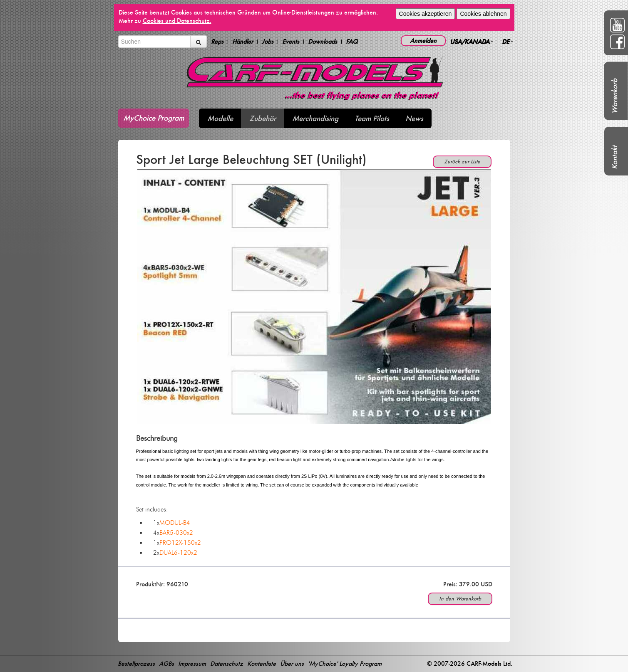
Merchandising (315, 118)
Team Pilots (372, 118)
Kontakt (614, 157)
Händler (243, 42)
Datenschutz (227, 663)
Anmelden (423, 41)
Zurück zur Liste (462, 162)
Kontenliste (262, 663)
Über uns (292, 663)
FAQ (352, 42)
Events (291, 42)
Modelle (220, 118)
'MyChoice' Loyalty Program (345, 663)
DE (508, 41)
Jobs (268, 42)
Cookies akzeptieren (426, 14)
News (414, 118)
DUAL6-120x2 (178, 553)
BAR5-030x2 (176, 533)
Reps (217, 42)
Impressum (192, 663)
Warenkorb (614, 96)
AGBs (166, 663)
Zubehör (263, 118)
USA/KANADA (472, 41)
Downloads (323, 42)
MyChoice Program (154, 118)
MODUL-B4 (175, 523)
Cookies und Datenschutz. (177, 21)
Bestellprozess (136, 663)
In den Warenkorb (460, 599)
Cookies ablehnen (483, 14)
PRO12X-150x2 (180, 543)
